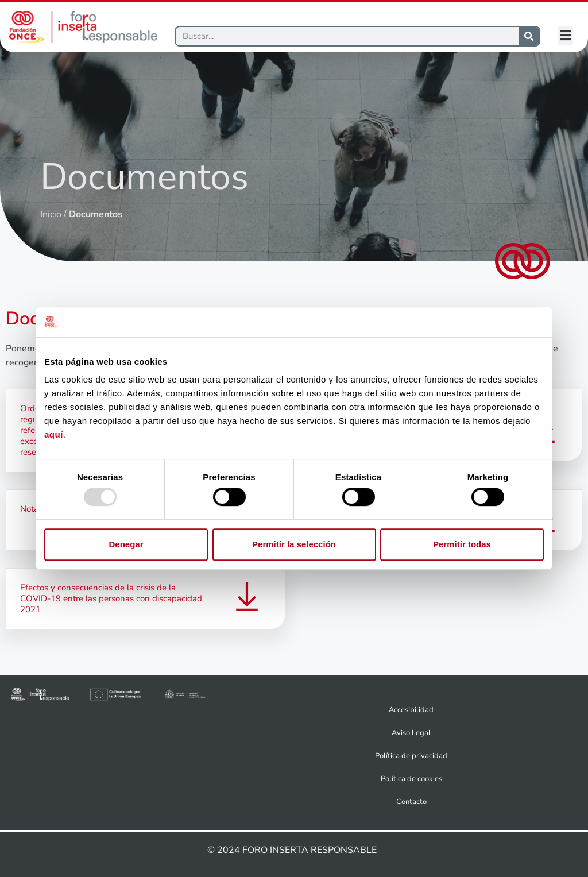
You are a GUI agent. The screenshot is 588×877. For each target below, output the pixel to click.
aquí (54, 435)
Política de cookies (411, 779)
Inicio (51, 214)
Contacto (411, 802)
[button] (565, 35)
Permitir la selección (294, 544)
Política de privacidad (411, 756)
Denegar (126, 544)
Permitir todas (462, 544)
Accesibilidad (411, 710)
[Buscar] (347, 36)
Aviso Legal (411, 733)
